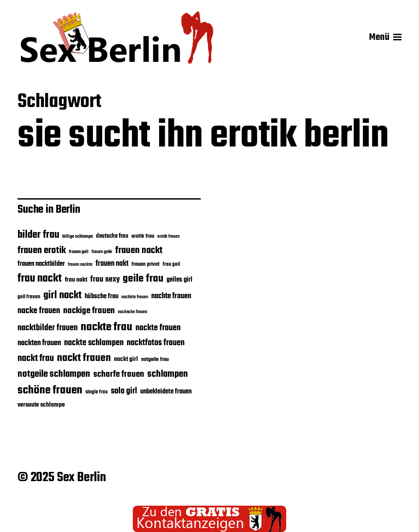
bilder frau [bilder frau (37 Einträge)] (38, 235)
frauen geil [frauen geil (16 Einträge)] (79, 252)
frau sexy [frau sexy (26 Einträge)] (105, 280)
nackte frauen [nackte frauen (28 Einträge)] (158, 328)
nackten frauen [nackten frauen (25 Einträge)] (39, 343)
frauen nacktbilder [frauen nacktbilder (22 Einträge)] (41, 264)
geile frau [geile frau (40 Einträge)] (143, 279)
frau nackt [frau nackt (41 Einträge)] (40, 278)
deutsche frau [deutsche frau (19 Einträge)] (112, 236)
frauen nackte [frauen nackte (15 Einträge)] (80, 265)
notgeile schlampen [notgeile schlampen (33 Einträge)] (54, 374)
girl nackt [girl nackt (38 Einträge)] (62, 296)
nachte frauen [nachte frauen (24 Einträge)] (171, 296)
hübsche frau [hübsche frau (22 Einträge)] (101, 296)
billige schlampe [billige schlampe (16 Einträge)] (78, 237)
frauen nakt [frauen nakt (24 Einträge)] (112, 264)
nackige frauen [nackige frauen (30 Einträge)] (89, 311)
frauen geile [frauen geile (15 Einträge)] (102, 252)
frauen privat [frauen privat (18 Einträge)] (146, 264)
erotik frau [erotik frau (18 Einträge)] (143, 236)
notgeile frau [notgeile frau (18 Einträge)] (155, 360)
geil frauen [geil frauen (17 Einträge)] (29, 297)
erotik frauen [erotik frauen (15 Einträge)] (169, 237)
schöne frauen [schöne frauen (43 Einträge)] (50, 391)
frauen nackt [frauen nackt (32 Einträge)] (139, 250)
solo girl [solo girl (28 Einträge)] (124, 391)
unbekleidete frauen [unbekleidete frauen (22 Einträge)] (166, 392)
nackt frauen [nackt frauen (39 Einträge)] (84, 358)
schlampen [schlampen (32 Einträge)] (168, 374)
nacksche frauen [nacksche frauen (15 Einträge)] (133, 312)
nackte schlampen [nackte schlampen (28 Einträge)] (94, 343)
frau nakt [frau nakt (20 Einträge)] (76, 280)
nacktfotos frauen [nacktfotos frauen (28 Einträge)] (156, 343)
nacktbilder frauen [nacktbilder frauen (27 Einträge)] (48, 328)
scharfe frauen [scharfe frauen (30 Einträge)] (119, 375)
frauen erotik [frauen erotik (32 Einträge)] (42, 250)
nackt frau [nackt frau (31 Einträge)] (36, 359)
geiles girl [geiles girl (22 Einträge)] (179, 280)
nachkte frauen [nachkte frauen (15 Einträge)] (135, 297)
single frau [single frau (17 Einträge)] (97, 392)
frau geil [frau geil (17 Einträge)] (171, 264)
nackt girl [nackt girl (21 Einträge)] (126, 359)
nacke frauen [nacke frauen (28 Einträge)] (39, 311)
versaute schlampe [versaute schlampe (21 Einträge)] (41, 405)
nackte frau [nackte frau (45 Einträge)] (107, 327)
